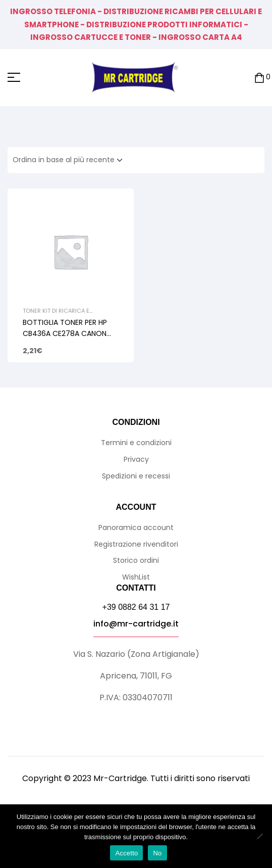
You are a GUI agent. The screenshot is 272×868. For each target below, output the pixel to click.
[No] (259, 836)
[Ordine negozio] (71, 160)
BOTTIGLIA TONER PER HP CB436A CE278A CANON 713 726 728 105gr (65, 333)
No (157, 853)
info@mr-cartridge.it (136, 624)
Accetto (126, 853)
